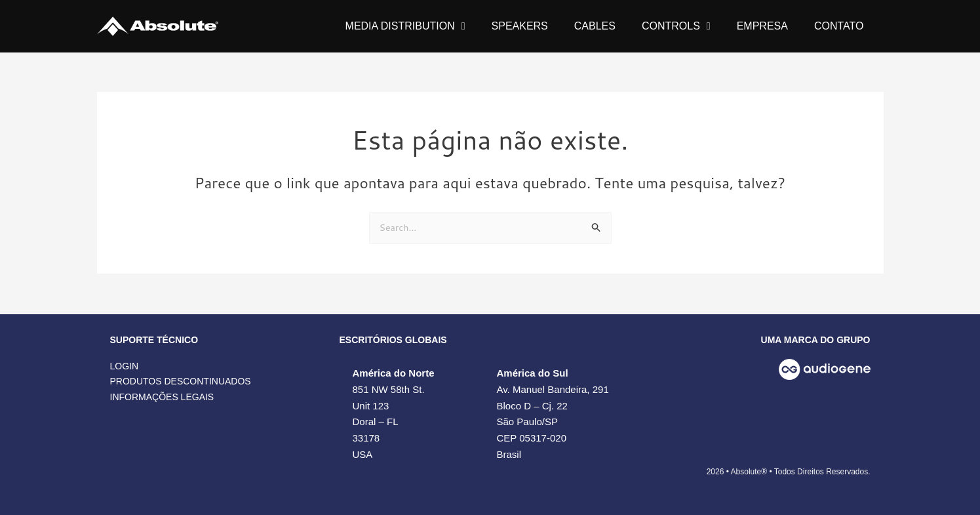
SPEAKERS (520, 26)
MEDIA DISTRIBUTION (405, 26)
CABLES (595, 26)
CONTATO (839, 26)
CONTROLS (676, 26)
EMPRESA (762, 26)
